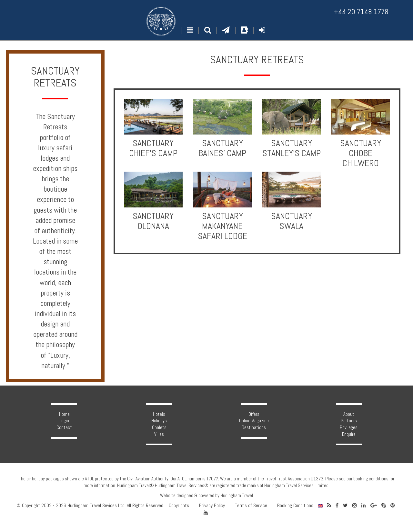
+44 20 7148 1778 (361, 12)
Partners (349, 421)
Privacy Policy (212, 506)
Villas (159, 434)
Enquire (349, 434)
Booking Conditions (295, 506)
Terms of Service (251, 506)
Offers (254, 414)
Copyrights (179, 506)
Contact (64, 427)
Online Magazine (254, 421)
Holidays (159, 421)
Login (64, 421)
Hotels (159, 414)
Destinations (254, 427)
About (349, 414)
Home (64, 414)
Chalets (159, 427)
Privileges (349, 427)
